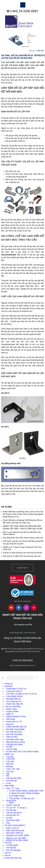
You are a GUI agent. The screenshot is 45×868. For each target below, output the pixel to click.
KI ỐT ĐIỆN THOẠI (17, 796)
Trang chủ (32, 51)
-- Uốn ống (9, 771)
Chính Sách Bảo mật (13, 858)
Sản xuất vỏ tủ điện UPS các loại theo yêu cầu (22, 556)
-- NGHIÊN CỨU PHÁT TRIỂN (17, 836)
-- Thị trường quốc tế (13, 701)
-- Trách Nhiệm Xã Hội (14, 696)
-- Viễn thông (10, 719)
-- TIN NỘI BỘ (10, 848)
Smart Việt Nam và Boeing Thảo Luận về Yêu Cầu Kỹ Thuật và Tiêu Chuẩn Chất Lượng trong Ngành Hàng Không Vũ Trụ (23, 514)
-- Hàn (7, 774)
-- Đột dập (9, 766)
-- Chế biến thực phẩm (14, 744)
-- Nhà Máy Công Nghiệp (15, 729)
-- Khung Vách (10, 801)
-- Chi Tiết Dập (10, 810)
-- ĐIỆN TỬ (9, 714)
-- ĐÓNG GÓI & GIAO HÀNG (16, 840)
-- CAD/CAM (10, 759)
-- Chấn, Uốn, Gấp (12, 769)
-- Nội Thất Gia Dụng (13, 732)
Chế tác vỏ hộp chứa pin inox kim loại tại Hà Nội (22, 553)
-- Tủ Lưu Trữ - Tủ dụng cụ (16, 808)
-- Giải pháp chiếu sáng (14, 739)
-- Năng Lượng (11, 709)
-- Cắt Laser (9, 761)
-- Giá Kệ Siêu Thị (12, 815)
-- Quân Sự (9, 724)
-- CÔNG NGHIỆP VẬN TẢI (15, 727)
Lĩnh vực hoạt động (12, 706)
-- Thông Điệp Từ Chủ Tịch (15, 689)
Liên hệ (8, 853)
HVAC (12, 803)
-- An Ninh (9, 747)
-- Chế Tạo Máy (11, 749)
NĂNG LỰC (9, 754)
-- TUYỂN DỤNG (11, 845)
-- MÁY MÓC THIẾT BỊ (14, 833)
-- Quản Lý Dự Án (12, 828)
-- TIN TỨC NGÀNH (12, 850)
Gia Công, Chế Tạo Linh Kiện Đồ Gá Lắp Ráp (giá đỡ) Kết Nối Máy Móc (17, 57)
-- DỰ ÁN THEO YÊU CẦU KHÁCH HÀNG (22, 752)
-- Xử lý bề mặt (11, 781)
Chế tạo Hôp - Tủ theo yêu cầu (22, 798)
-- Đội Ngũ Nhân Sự (13, 699)
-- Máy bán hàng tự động (15, 742)
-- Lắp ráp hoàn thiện (13, 778)
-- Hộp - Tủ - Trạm (12, 788)
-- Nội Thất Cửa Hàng (13, 734)
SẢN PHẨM (9, 786)
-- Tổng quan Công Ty (13, 691)
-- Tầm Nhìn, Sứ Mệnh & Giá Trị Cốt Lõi (21, 694)
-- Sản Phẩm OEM (12, 820)
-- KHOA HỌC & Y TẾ (13, 722)
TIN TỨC (41, 51)
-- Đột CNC (9, 764)
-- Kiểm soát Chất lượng (14, 830)
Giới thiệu (8, 686)
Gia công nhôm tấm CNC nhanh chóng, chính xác (23, 538)
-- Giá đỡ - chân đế (12, 805)
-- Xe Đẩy (8, 818)
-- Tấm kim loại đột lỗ (13, 813)
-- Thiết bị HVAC (11, 737)
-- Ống (7, 823)
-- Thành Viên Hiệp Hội (14, 704)
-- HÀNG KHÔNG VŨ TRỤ (15, 717)
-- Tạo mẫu (9, 757)
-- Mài (7, 776)
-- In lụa (8, 783)
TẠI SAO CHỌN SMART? (15, 825)
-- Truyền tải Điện (12, 712)
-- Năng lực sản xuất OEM (15, 838)
